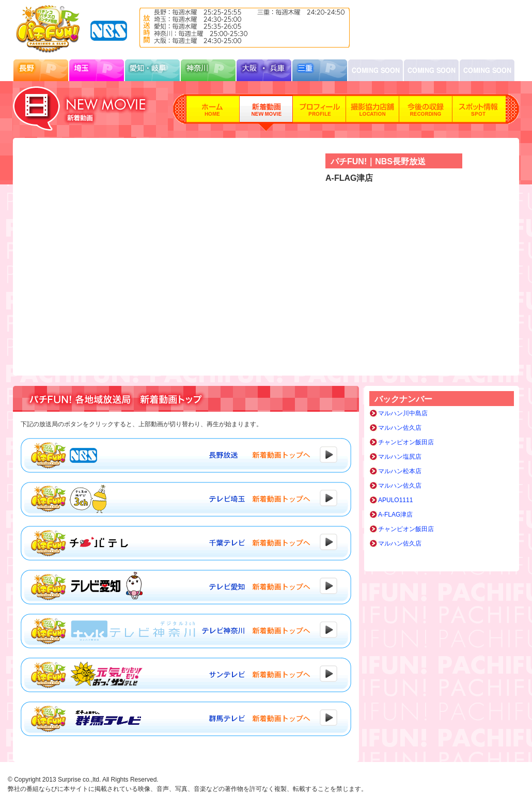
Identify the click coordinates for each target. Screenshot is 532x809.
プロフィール (319, 113)
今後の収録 (426, 113)
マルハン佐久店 (400, 428)
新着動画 (266, 113)
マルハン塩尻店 (400, 457)
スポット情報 (479, 113)
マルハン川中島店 (403, 413)
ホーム (213, 113)
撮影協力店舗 (373, 113)
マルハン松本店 (400, 471)
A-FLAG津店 (395, 515)
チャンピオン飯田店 (406, 442)
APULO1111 (395, 500)
